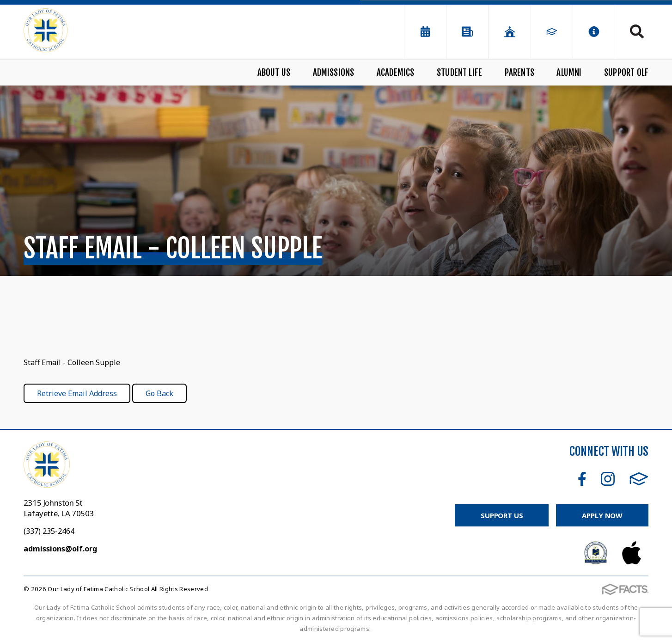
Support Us (502, 515)
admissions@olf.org (60, 549)
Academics (396, 73)
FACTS (639, 479)
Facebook (582, 479)
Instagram (608, 479)
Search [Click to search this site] (637, 31)
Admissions (334, 73)
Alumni (569, 73)
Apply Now (602, 515)
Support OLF (626, 73)
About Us (274, 73)
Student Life (459, 73)
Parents (519, 73)
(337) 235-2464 (49, 531)
